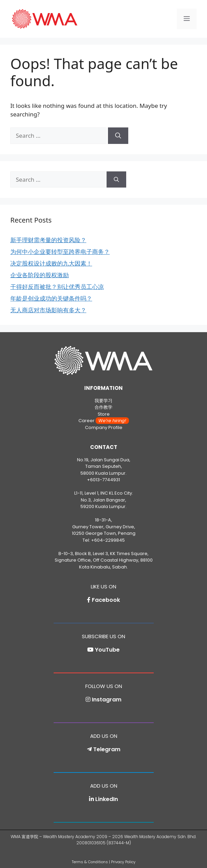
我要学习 (103, 401)
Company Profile (104, 427)
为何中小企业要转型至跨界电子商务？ (60, 252)
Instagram (107, 700)
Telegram (107, 749)
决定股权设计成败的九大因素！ (51, 263)
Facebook (106, 600)
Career (104, 421)
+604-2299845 (108, 540)
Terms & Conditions (90, 862)
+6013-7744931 (103, 480)
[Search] (118, 136)
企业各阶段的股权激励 (40, 275)
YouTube (107, 650)
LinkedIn (107, 799)
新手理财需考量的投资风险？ (48, 240)
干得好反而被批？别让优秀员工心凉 (57, 287)
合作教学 (103, 407)
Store (104, 414)
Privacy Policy (123, 862)
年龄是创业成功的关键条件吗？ (51, 298)
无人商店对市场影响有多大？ (48, 310)
